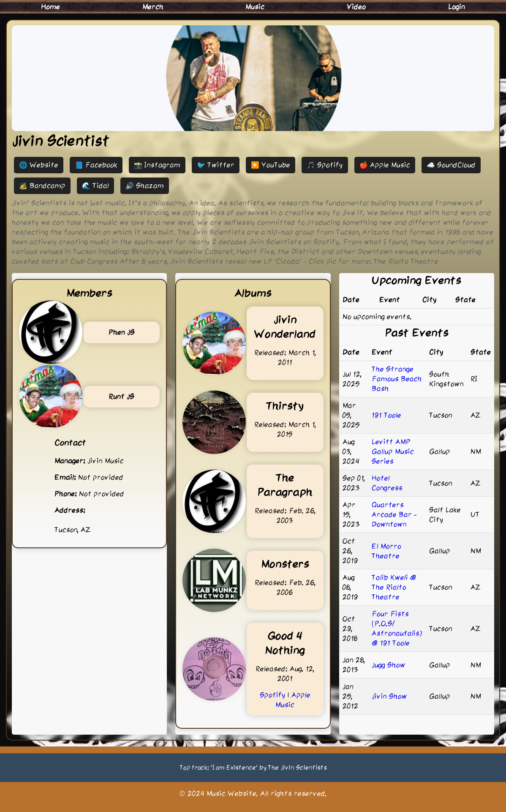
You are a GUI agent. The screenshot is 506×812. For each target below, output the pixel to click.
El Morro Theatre (386, 551)
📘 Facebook (96, 165)
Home (50, 7)
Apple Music (293, 700)
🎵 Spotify (325, 165)
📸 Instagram (157, 165)
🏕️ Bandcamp (42, 186)
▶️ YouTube (271, 165)
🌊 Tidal (95, 186)
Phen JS (122, 332)
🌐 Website (39, 165)
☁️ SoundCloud (451, 165)
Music (255, 7)
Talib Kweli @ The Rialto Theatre (394, 587)
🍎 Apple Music (385, 165)
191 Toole (386, 415)
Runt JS (121, 396)
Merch (153, 7)
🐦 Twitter (216, 165)
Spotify (273, 695)
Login (457, 7)
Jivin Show (389, 696)
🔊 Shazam (145, 186)
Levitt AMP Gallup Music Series (393, 451)
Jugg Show (389, 665)
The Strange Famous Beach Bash (397, 379)
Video (356, 7)
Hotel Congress (387, 483)
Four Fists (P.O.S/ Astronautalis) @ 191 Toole (397, 628)
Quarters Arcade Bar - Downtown (394, 514)
